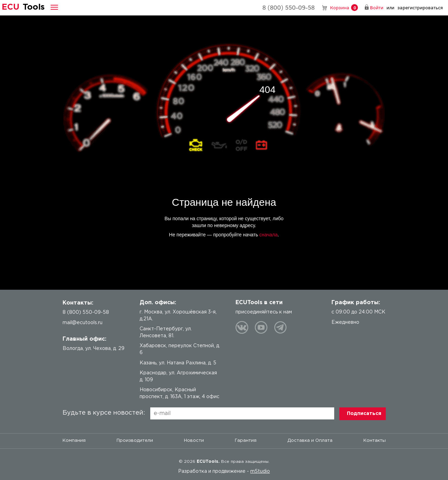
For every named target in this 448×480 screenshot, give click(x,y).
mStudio (260, 471)
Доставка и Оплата (310, 441)
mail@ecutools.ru (83, 323)
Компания (74, 441)
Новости (194, 441)
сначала (268, 235)
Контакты (375, 441)
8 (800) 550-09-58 (288, 7)
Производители (135, 441)
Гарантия (246, 441)
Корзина (344, 8)
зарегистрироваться (420, 7)
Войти (377, 7)
